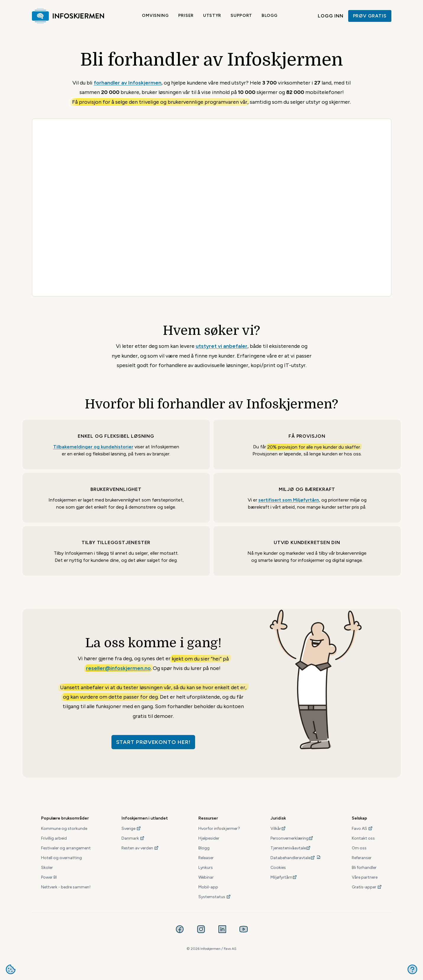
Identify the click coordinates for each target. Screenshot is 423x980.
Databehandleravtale (293, 858)
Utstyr (212, 16)
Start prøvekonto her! (153, 742)
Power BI (49, 877)
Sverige (131, 829)
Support (241, 16)
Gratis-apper (367, 887)
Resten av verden (140, 848)
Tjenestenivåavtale (291, 848)
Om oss (359, 848)
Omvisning (155, 16)
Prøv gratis (370, 16)
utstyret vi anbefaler (222, 346)
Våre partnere (365, 877)
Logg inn (330, 16)
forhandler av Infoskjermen (128, 83)
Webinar (206, 877)
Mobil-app (208, 887)
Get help (412, 969)
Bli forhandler (364, 868)
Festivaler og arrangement (66, 848)
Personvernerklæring (292, 838)
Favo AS (362, 829)
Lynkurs (206, 868)
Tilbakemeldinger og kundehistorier (93, 447)
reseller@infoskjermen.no (118, 668)
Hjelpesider (209, 838)
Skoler (47, 868)
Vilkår (278, 829)
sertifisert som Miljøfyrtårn (289, 500)
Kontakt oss (363, 838)
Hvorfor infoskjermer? (219, 829)
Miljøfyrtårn (284, 877)
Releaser (206, 858)
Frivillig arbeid (54, 838)
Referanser (362, 858)
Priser (186, 16)
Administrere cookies (11, 969)
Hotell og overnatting (61, 858)
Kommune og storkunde (64, 829)
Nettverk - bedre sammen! (66, 887)
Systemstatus (215, 897)
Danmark (133, 838)
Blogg (270, 16)
